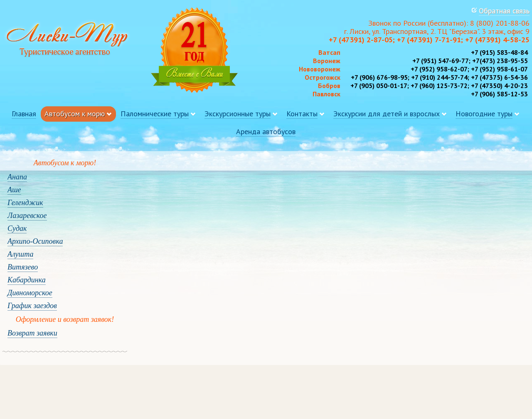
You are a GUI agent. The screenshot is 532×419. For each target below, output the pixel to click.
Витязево (23, 267)
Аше (14, 190)
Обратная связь (504, 11)
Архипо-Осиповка (35, 241)
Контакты (302, 114)
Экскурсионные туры (238, 114)
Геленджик (25, 203)
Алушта (20, 254)
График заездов (32, 306)
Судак (17, 228)
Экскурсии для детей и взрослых (387, 114)
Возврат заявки (32, 333)
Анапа (17, 177)
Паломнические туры (155, 114)
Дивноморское (30, 293)
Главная (24, 114)
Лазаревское (27, 216)
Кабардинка (27, 280)
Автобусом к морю (75, 114)
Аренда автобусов (266, 131)
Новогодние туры (484, 114)
